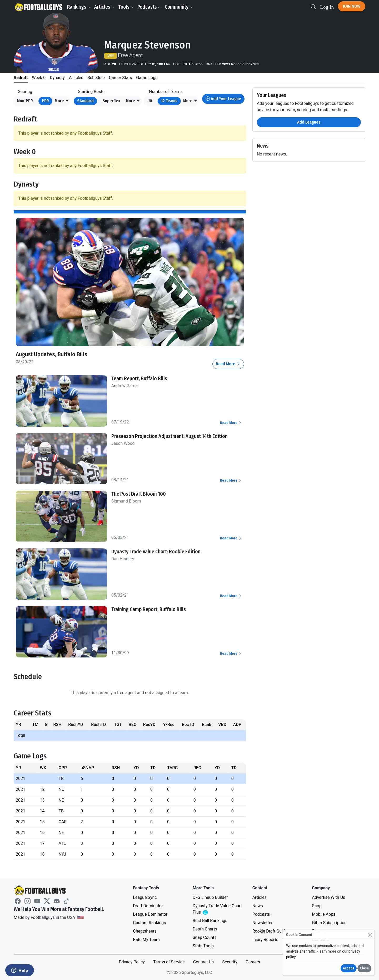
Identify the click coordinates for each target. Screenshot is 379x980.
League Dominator (150, 914)
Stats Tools (203, 946)
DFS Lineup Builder (210, 897)
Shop (317, 906)
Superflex (111, 101)
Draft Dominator (148, 906)
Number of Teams (166, 92)
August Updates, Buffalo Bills (54, 354)
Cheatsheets (145, 931)
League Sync (145, 897)
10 (150, 101)
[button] (62, 101)
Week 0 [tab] (39, 78)
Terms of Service (169, 962)
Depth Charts (205, 929)
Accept (349, 968)
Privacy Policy (132, 962)
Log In (327, 7)
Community (179, 7)
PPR (45, 101)
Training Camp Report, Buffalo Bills (149, 609)
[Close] (370, 935)
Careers (253, 962)
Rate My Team (146, 940)
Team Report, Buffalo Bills (139, 378)
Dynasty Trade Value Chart (217, 909)
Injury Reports (265, 940)
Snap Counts (205, 937)
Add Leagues (309, 122)
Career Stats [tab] (121, 78)
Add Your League (223, 99)
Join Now (352, 6)
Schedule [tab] (96, 78)
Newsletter (263, 923)
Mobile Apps (324, 914)
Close (364, 968)
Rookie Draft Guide (270, 931)
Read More (228, 364)
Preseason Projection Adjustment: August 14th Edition (169, 436)
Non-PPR (25, 101)
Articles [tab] (76, 78)
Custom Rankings (149, 923)
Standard (85, 101)
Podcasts (150, 7)
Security (230, 962)
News (258, 906)
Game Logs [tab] (147, 78)
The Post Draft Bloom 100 (139, 494)
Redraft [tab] (21, 78)
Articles (105, 7)
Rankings (79, 7)
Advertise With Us (328, 897)
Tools (126, 7)
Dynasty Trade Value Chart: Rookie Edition (156, 552)
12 (169, 101)
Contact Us (204, 962)
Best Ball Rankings (210, 921)
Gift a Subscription (329, 923)
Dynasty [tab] (57, 78)
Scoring (25, 92)
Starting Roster (92, 92)
